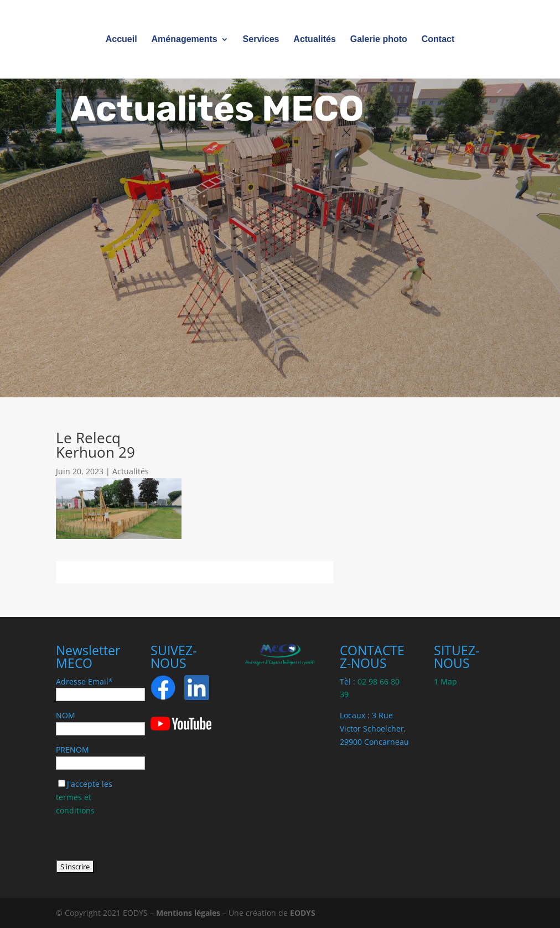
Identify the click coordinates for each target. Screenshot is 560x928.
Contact (438, 40)
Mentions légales (188, 913)
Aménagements (185, 40)
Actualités (314, 40)
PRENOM (72, 750)
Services (261, 40)
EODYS (303, 913)
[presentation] (140, 838)
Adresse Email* (84, 681)
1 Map (445, 681)
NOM (66, 715)
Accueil (121, 40)
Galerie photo (379, 40)
